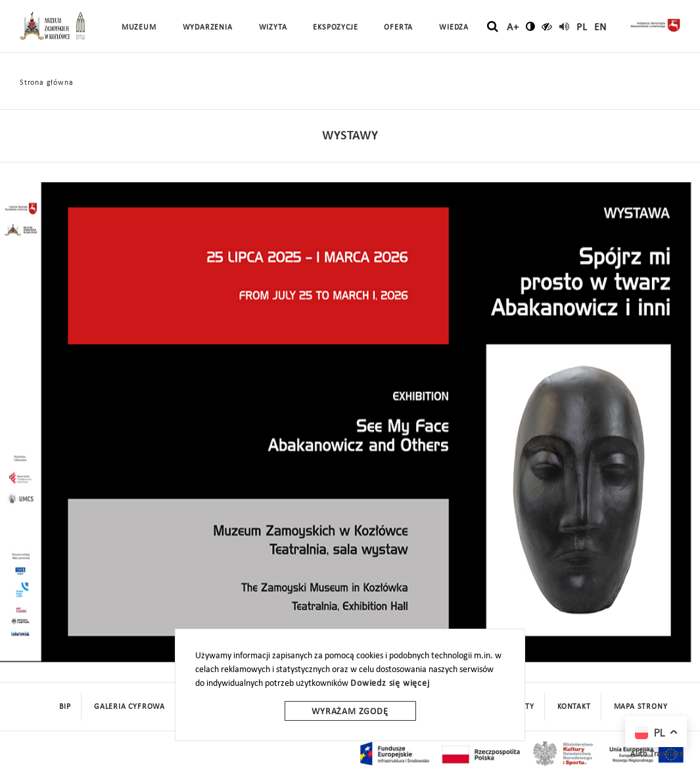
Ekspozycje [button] (335, 28)
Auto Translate (657, 754)
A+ (513, 28)
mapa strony (641, 707)
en (601, 28)
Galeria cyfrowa (129, 707)
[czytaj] (547, 26)
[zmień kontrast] (531, 26)
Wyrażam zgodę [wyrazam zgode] (350, 712)
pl (582, 28)
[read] (565, 26)
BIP (65, 707)
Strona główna (46, 83)
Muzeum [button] (139, 28)
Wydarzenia (208, 28)
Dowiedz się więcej (390, 684)
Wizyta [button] (273, 28)
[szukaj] (493, 27)
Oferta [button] (398, 28)
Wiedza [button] (454, 28)
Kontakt (574, 707)
